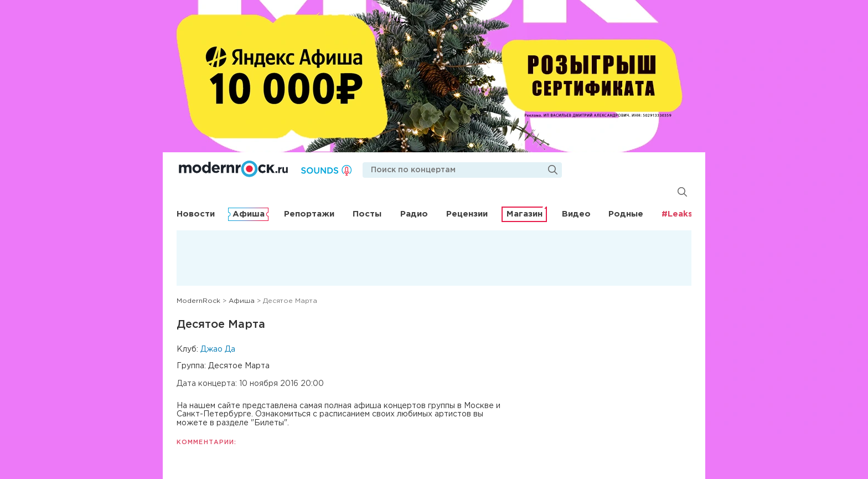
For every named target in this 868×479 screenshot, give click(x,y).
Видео (576, 214)
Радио (414, 214)
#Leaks (677, 214)
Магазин (525, 214)
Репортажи (309, 214)
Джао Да (218, 349)
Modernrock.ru (233, 169)
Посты (367, 214)
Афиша (249, 214)
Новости (196, 214)
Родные (626, 214)
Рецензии (467, 214)
